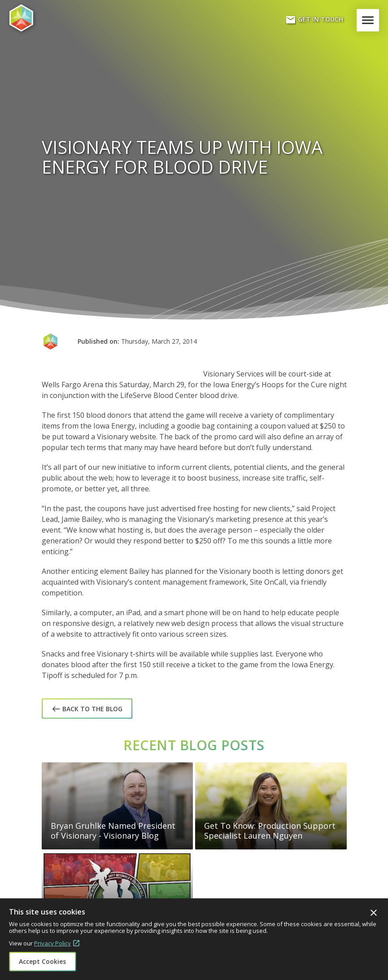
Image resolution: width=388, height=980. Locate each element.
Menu (370, 20)
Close (374, 913)
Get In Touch (314, 20)
